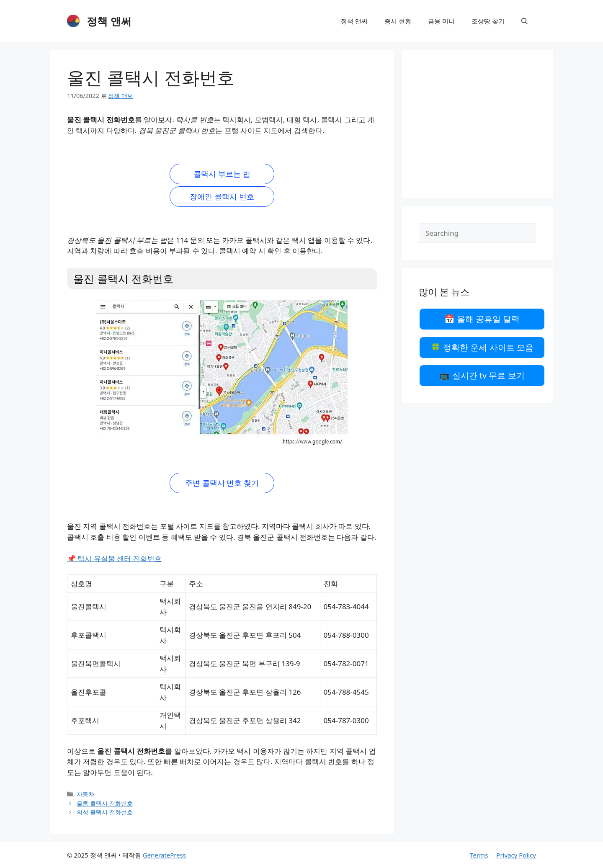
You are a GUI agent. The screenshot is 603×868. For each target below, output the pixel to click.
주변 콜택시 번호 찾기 (222, 483)
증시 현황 (398, 21)
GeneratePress (164, 855)
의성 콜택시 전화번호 (105, 812)
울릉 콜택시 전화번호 (105, 803)
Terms (479, 855)
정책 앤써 (109, 21)
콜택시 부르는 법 (222, 174)
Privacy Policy (516, 855)
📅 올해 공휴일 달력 (482, 319)
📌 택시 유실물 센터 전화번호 (114, 558)
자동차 (85, 794)
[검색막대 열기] (524, 21)
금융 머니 (441, 21)
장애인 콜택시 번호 (222, 196)
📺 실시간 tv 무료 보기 (482, 375)
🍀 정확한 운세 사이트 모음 (482, 347)
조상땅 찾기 (488, 21)
